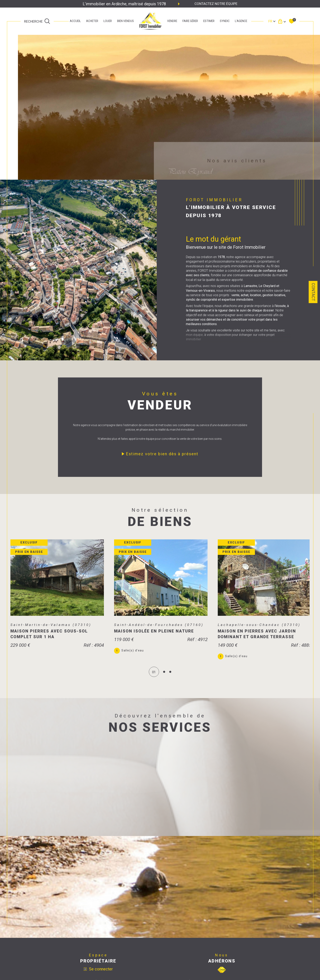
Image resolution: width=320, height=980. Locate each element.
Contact (313, 292)
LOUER (108, 21)
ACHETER (92, 21)
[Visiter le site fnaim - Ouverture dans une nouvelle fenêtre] (222, 973)
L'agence (241, 21)
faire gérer (190, 21)
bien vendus (126, 21)
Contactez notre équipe (216, 4)
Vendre (172, 21)
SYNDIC (225, 21)
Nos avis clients (237, 161)
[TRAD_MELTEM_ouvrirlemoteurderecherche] (37, 21)
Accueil (75, 21)
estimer (209, 21)
